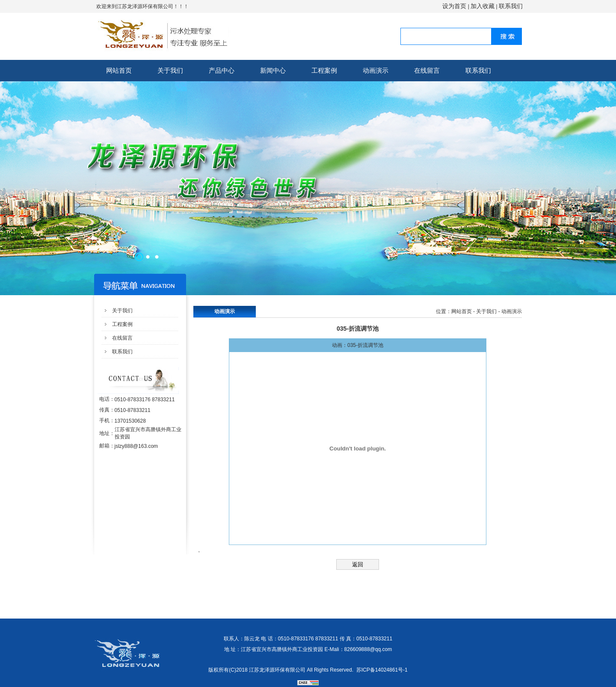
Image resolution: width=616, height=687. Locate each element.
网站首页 (119, 70)
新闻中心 (273, 70)
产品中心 (222, 70)
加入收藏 (483, 6)
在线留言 (427, 70)
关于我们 (170, 70)
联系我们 (511, 6)
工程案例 (324, 70)
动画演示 (376, 70)
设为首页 (454, 6)
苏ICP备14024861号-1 (382, 670)
